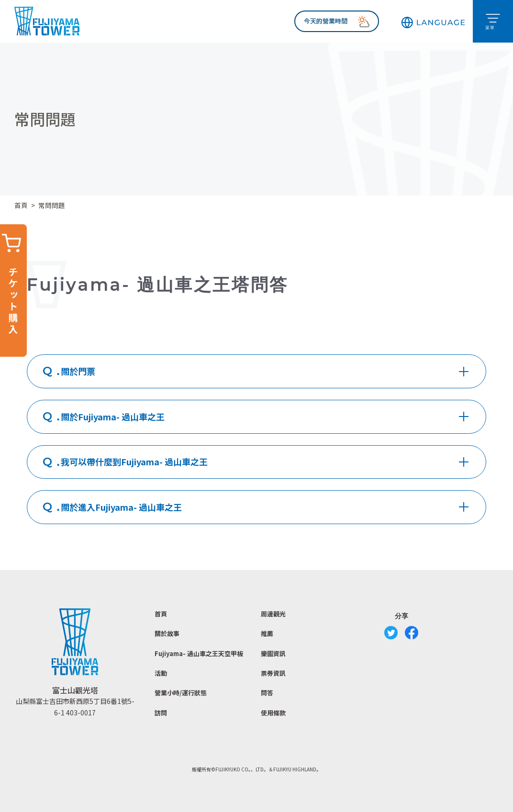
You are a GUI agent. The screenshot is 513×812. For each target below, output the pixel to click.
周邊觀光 (273, 614)
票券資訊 (273, 673)
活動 (161, 673)
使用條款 (273, 713)
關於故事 (167, 633)
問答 (267, 693)
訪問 (161, 713)
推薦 (267, 633)
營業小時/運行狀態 (181, 693)
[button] (433, 21)
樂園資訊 (273, 653)
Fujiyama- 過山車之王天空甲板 (199, 653)
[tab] (256, 371)
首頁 (21, 205)
